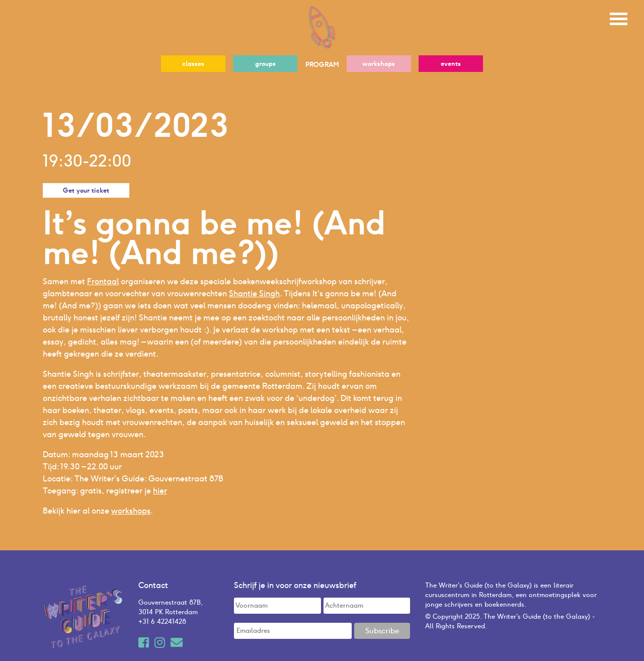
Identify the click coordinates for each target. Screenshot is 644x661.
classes (193, 64)
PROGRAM (322, 65)
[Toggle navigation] (619, 18)
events (451, 64)
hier (160, 491)
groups (265, 64)
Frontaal (103, 281)
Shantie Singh (254, 294)
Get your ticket (86, 190)
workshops (379, 64)
